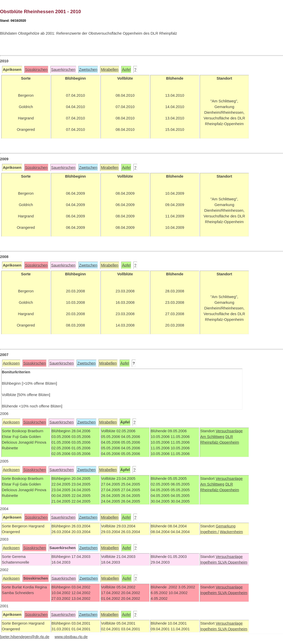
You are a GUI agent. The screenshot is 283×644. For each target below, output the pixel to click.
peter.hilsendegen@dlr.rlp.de (25, 637)
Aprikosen (11, 363)
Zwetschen (88, 70)
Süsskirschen (36, 70)
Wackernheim (231, 532)
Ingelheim (209, 562)
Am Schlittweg (212, 437)
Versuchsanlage (229, 431)
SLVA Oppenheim (233, 562)
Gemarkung (225, 526)
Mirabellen (110, 70)
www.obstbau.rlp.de (71, 637)
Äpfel (126, 70)
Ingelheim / (210, 532)
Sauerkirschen (63, 70)
